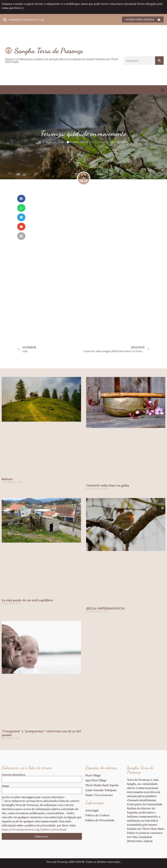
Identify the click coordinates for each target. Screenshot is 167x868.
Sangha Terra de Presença (49, 51)
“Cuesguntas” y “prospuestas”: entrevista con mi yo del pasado (41, 733)
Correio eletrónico (13, 775)
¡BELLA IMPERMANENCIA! (106, 608)
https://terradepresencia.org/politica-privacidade (34, 829)
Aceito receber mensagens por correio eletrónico (33, 797)
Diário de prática (83, 142)
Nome (5, 786)
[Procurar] (159, 61)
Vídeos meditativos (113, 142)
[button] (162, 90)
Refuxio (7, 479)
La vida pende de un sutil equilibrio (27, 600)
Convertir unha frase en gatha (108, 485)
